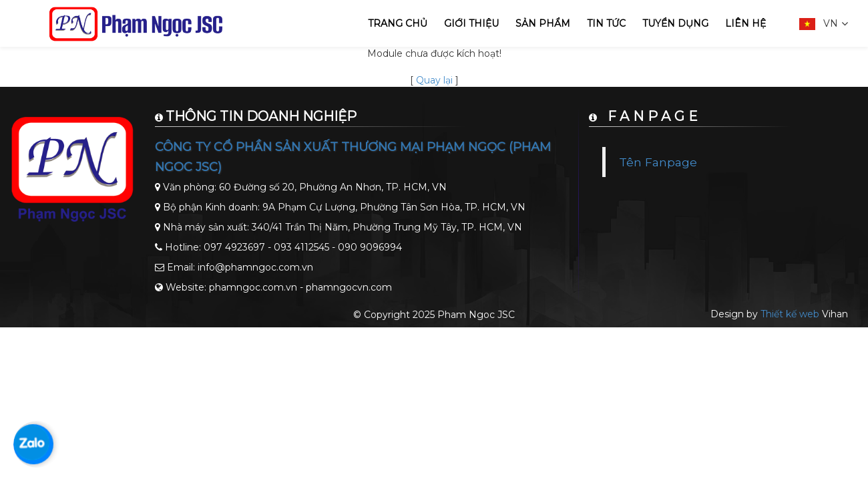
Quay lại (434, 80)
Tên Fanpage (658, 162)
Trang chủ (398, 23)
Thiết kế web (790, 314)
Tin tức (606, 23)
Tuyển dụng (675, 23)
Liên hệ (745, 23)
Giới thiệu (471, 23)
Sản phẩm (543, 23)
